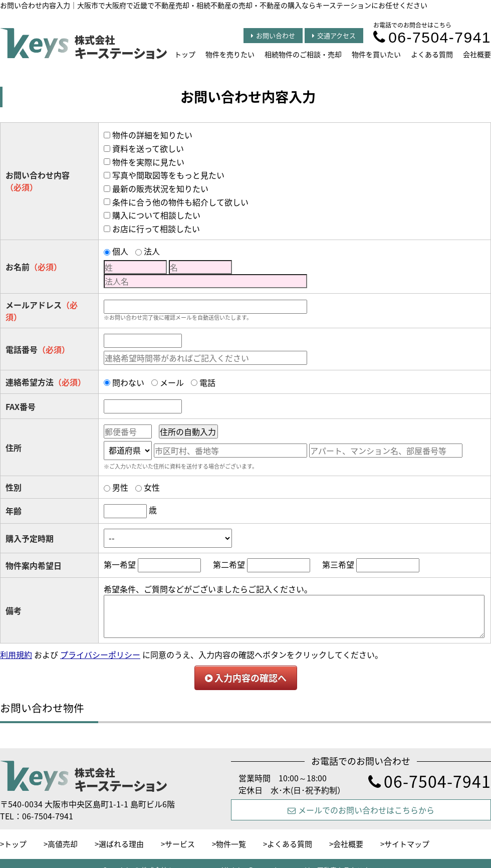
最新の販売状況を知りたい (160, 188)
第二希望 (229, 564)
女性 (152, 487)
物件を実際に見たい (148, 162)
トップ (185, 54)
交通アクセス (334, 35)
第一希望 (120, 564)
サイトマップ (407, 844)
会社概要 (477, 54)
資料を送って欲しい (148, 148)
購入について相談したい (156, 215)
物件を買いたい (376, 54)
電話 (207, 382)
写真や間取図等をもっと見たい (168, 175)
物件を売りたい (230, 54)
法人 (152, 251)
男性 (120, 487)
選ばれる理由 (121, 844)
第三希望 (338, 564)
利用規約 (16, 655)
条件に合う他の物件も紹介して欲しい (180, 202)
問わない (128, 382)
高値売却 (63, 844)
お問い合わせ (273, 35)
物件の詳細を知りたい (152, 135)
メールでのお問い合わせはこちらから (361, 810)
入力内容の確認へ (246, 678)
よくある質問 (432, 54)
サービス (180, 844)
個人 (120, 251)
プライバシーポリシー (100, 655)
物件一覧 (231, 844)
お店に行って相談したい (156, 229)
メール (172, 382)
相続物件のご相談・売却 (303, 54)
